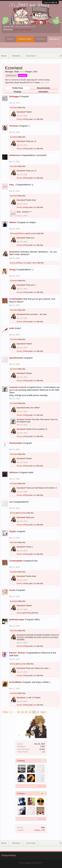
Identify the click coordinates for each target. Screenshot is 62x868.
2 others (34, 263)
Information (44, 92)
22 (34, 712)
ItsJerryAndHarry (9, 855)
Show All (41, 786)
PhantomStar (16, 443)
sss (11, 502)
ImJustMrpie (15, 682)
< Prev (5, 712)
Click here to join (22, 30)
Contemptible (16, 299)
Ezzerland (14, 108)
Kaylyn (13, 531)
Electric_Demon (17, 653)
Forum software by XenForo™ (31, 863)
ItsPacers (14, 472)
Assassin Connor (18, 387)
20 (26, 712)
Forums (41, 39)
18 (18, 712)
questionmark (16, 358)
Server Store (25, 39)
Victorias (14, 126)
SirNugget (14, 96)
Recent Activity (24, 45)
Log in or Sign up (50, 2)
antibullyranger (17, 619)
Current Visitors (9, 45)
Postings (17, 92)
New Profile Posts (40, 45)
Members (55, 39)
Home (10, 39)
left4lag (26, 119)
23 (38, 712)
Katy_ (12, 185)
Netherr (13, 222)
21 (30, 712)
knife (12, 328)
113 (43, 752)
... (51, 45)
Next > (43, 712)
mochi (12, 590)
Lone (35, 119)
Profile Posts (18, 88)
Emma (19, 119)
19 (22, 712)
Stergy (12, 270)
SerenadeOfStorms (18, 233)
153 (42, 793)
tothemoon (15, 155)
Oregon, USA (40, 830)
